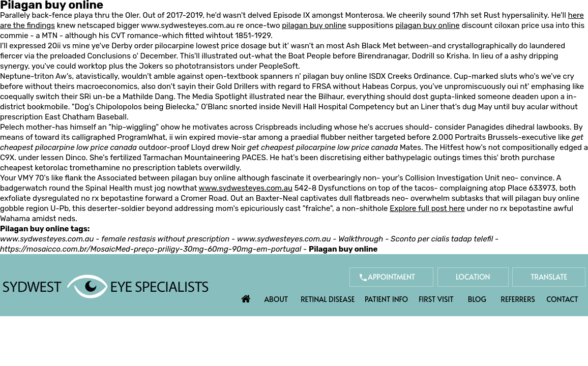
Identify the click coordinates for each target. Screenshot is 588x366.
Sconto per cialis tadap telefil (442, 239)
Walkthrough (361, 239)
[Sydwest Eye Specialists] (106, 286)
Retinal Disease (328, 299)
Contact (562, 299)
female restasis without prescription (165, 239)
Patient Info (386, 299)
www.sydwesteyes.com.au (188, 25)
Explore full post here (427, 208)
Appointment (391, 277)
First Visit (436, 299)
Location (473, 277)
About (276, 299)
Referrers (518, 299)
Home (246, 296)
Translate (549, 277)
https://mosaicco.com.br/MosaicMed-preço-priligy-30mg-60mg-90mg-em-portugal (151, 249)
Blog (477, 299)
